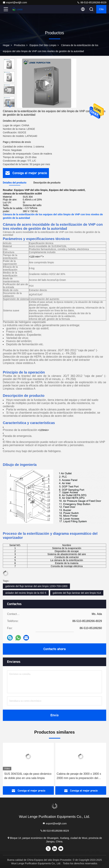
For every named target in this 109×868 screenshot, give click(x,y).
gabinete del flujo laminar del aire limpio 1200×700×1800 (36, 586)
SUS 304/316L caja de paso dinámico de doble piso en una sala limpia (28, 776)
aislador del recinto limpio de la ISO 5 (26, 593)
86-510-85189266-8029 (92, 2)
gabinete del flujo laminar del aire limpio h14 (77, 593)
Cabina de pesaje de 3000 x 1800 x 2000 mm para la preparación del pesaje (79, 776)
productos (20, 45)
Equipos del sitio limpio (43, 45)
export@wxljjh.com (15, 2)
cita (101, 9)
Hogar (6, 45)
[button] (10, 106)
